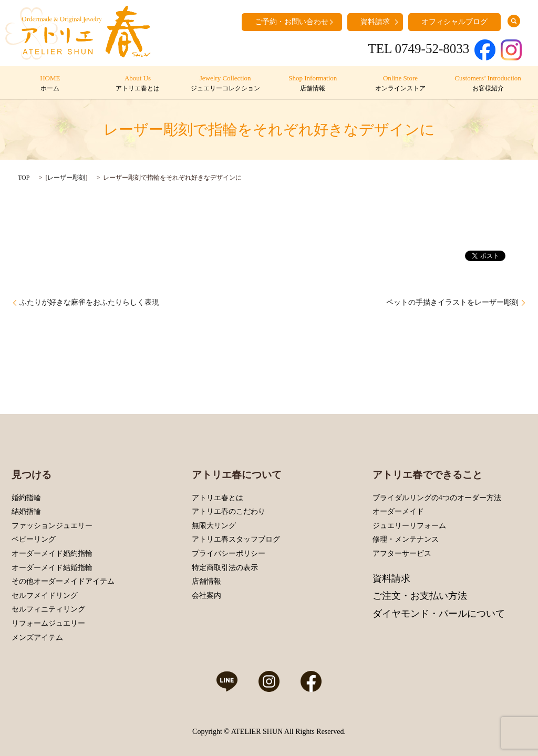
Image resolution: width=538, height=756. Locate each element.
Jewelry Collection (225, 84)
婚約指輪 (26, 498)
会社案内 (206, 596)
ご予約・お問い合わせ (292, 22)
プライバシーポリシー (229, 553)
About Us (137, 84)
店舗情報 (206, 581)
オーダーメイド (398, 511)
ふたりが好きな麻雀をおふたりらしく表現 (89, 302)
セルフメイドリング (45, 596)
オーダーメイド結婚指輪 (52, 568)
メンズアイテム (37, 638)
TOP (24, 178)
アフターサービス (402, 553)
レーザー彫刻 (66, 178)
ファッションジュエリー (52, 526)
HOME (50, 84)
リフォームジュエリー (48, 623)
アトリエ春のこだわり (229, 511)
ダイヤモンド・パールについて (439, 614)
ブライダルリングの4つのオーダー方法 (437, 498)
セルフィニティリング (48, 609)
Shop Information (313, 84)
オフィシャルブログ (454, 22)
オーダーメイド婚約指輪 (52, 553)
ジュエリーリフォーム (409, 526)
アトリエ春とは (218, 498)
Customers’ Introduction (488, 84)
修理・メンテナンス (406, 539)
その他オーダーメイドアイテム (63, 581)
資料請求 (375, 22)
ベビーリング (34, 539)
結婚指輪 (26, 511)
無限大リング (214, 526)
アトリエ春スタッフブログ (236, 539)
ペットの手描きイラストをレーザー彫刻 (452, 302)
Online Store (400, 84)
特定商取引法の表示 (225, 568)
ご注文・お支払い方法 (420, 596)
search (514, 21)
